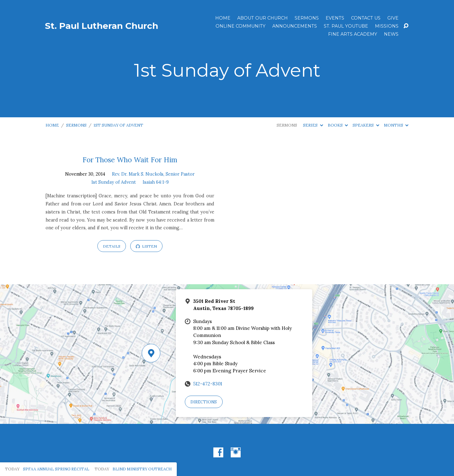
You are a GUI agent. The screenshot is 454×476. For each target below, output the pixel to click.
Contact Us (366, 18)
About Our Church (263, 18)
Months (396, 125)
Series (313, 125)
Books (338, 125)
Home (223, 18)
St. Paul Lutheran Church (102, 26)
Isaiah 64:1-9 (156, 182)
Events (335, 18)
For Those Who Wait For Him (130, 160)
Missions (387, 26)
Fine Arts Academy (353, 34)
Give (393, 18)
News (391, 34)
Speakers (366, 125)
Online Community (240, 26)
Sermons (307, 18)
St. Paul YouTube (346, 26)
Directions (204, 402)
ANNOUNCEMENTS (295, 26)
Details (112, 246)
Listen (146, 246)
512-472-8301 (208, 384)
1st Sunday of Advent (118, 125)
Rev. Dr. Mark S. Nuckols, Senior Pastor (153, 174)
